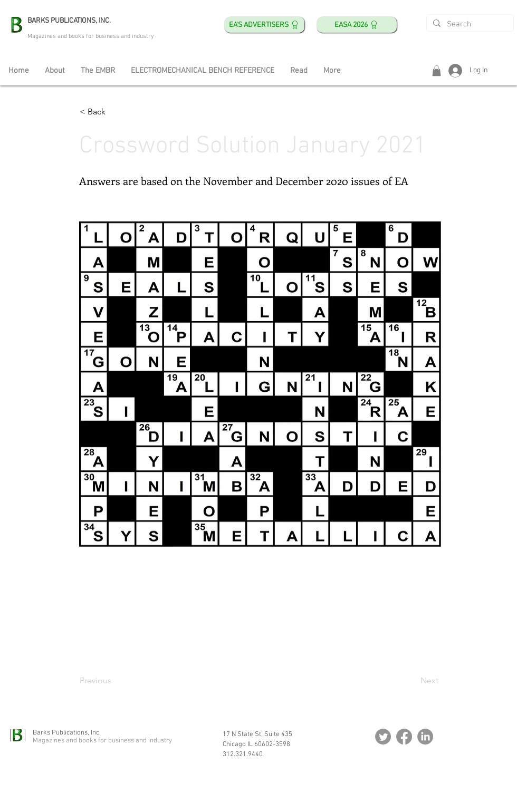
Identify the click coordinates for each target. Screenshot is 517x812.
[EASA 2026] (357, 25)
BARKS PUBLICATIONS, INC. (69, 21)
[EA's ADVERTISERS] (265, 25)
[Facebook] (404, 737)
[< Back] (114, 112)
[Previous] (114, 681)
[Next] (412, 681)
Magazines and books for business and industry (91, 36)
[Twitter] (383, 737)
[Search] (469, 25)
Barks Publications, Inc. (67, 733)
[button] (437, 71)
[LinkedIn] (425, 737)
